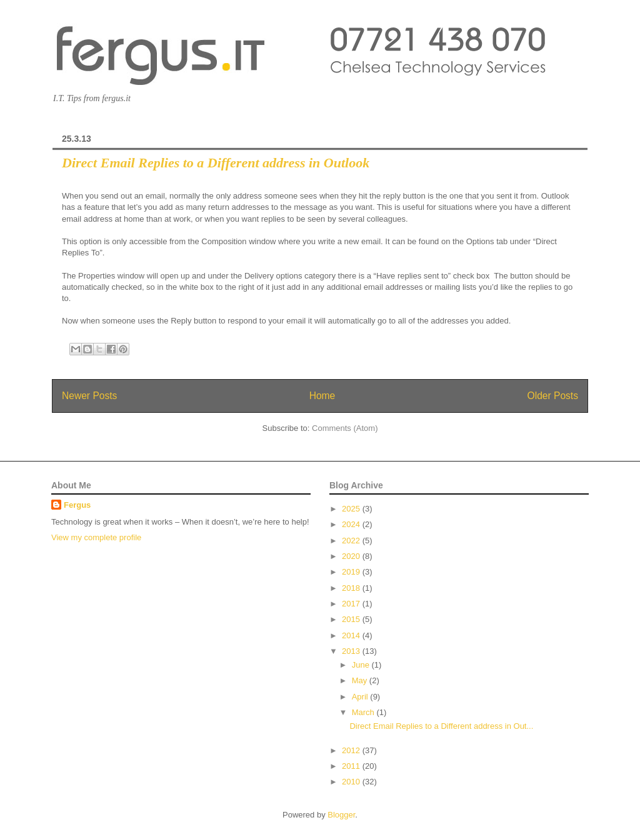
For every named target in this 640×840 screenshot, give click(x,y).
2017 (352, 604)
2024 (352, 524)
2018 (352, 588)
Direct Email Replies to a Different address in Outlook (216, 163)
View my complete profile (96, 537)
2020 (352, 556)
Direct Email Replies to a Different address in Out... (441, 726)
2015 (352, 619)
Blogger (341, 815)
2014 (352, 635)
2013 (352, 651)
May (361, 680)
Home (322, 396)
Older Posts (553, 396)
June (362, 665)
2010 (352, 782)
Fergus (77, 505)
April (361, 697)
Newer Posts (89, 396)
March (364, 712)
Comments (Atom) (345, 428)
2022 (352, 541)
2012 (352, 750)
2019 (352, 572)
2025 (352, 509)
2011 (352, 766)
